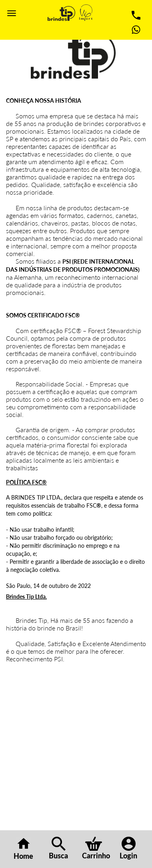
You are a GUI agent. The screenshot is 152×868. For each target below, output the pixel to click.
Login (128, 848)
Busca (58, 848)
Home (23, 849)
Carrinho (96, 848)
